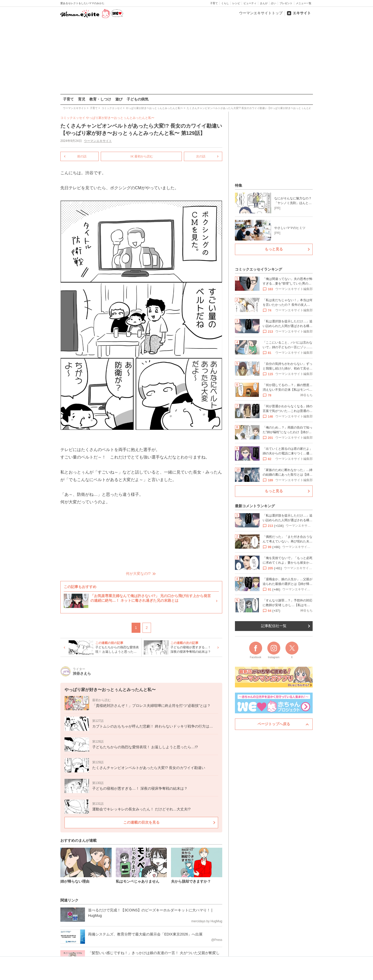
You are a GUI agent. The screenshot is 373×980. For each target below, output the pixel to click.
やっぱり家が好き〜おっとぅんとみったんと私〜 (120, 118)
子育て (214, 3)
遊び (119, 99)
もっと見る (274, 249)
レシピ (236, 3)
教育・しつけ (100, 99)
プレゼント (286, 3)
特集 (239, 185)
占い (274, 3)
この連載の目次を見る (141, 822)
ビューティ (250, 3)
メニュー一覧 (304, 3)
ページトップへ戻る (274, 724)
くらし (225, 3)
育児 (82, 99)
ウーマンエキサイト (98, 141)
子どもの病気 (138, 99)
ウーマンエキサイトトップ (261, 13)
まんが (264, 3)
